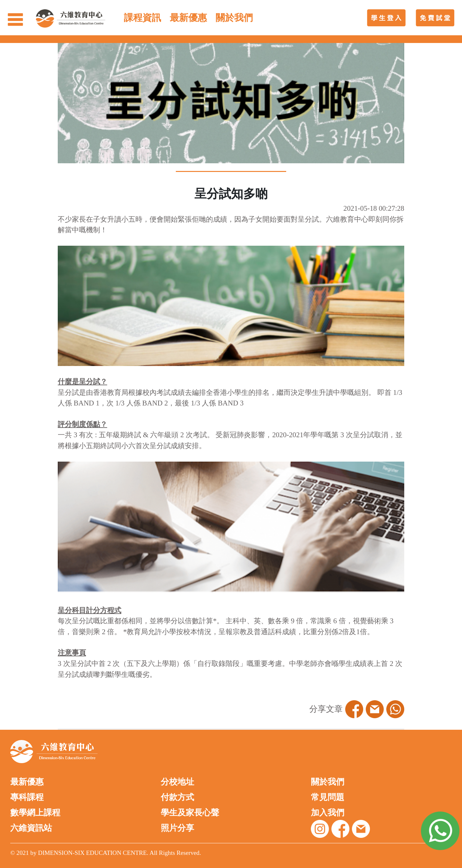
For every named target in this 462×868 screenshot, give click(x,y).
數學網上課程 (35, 813)
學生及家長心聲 (190, 813)
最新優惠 (27, 782)
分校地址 (177, 782)
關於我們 (328, 782)
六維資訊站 (31, 828)
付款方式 (177, 797)
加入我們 (328, 813)
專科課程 (27, 797)
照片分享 (177, 828)
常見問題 (328, 797)
